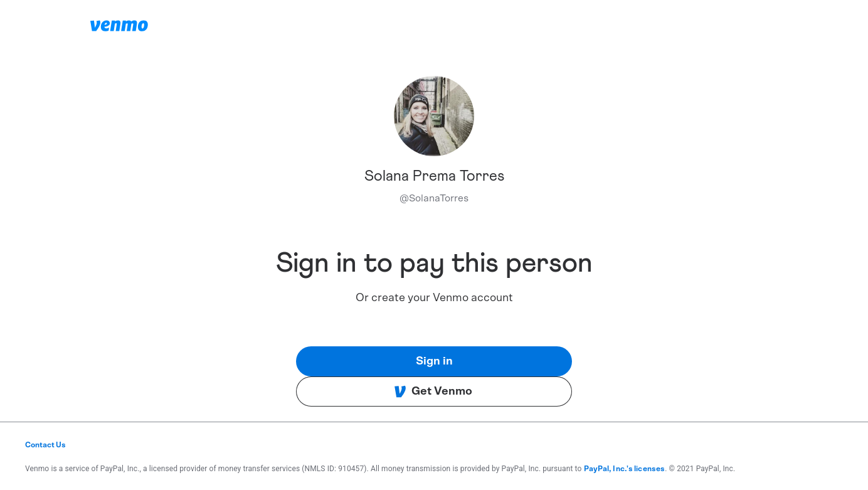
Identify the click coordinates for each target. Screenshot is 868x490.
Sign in (434, 361)
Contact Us (45, 445)
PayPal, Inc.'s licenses (625, 469)
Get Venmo (433, 391)
